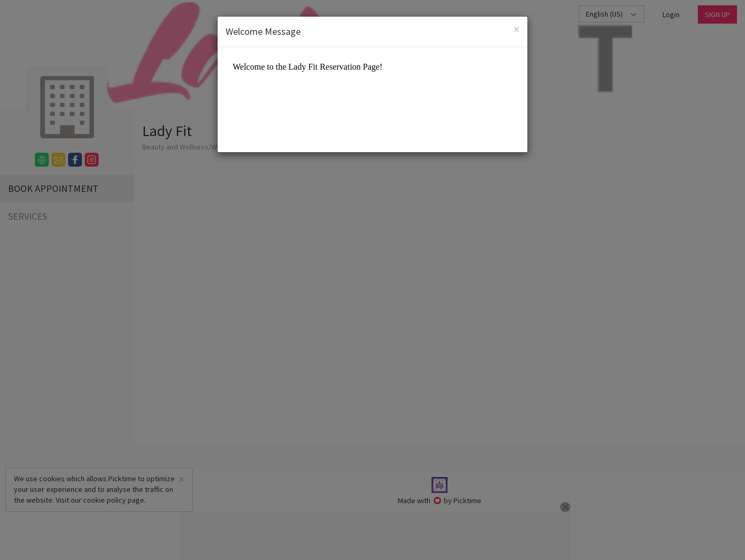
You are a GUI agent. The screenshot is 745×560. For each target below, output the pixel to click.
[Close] (516, 29)
